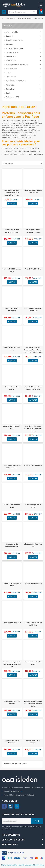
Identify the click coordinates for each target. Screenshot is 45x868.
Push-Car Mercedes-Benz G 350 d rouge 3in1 (12, 467)
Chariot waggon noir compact (33, 742)
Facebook (4, 806)
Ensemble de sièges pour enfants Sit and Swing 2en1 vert (12, 664)
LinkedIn (17, 806)
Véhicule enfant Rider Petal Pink (33, 545)
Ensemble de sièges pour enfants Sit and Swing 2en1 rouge (33, 429)
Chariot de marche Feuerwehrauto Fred (12, 545)
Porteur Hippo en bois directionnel (12, 310)
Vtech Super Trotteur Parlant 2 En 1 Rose (12, 231)
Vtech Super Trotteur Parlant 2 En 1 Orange (33, 231)
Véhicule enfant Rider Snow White (12, 585)
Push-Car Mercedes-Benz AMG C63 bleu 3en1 (33, 388)
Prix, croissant (8, 163)
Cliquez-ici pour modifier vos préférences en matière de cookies (23, 865)
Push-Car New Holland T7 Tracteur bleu (33, 310)
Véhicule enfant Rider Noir (33, 583)
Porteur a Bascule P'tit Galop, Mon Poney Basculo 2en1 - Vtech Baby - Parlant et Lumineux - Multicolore (33, 351)
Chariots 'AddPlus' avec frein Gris (12, 702)
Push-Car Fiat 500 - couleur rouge (12, 270)
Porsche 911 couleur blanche (12, 388)
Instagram (11, 806)
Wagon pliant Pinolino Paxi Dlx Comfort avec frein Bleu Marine (33, 704)
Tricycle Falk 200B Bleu (33, 269)
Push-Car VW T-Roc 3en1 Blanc (12, 427)
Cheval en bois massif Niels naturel (12, 742)
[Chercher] (22, 12)
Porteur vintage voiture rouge (33, 506)
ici (22, 791)
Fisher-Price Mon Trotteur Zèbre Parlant (33, 192)
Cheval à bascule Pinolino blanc (33, 663)
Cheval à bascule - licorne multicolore (33, 624)
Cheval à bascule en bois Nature (12, 506)
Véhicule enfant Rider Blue (12, 623)
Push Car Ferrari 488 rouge (33, 466)
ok (37, 821)
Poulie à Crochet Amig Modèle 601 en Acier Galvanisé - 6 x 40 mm (12, 193)
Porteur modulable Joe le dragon (12, 349)
